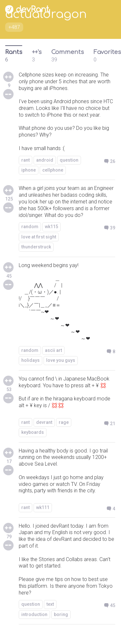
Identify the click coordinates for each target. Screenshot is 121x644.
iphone (29, 170)
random (30, 227)
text (50, 604)
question (69, 160)
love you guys (61, 360)
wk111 (43, 507)
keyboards (33, 432)
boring (61, 614)
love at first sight (39, 237)
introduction (34, 614)
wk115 (51, 227)
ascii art (53, 350)
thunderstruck (36, 247)
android (45, 160)
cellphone (53, 170)
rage (64, 422)
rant (25, 160)
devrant (44, 422)
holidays (30, 360)
